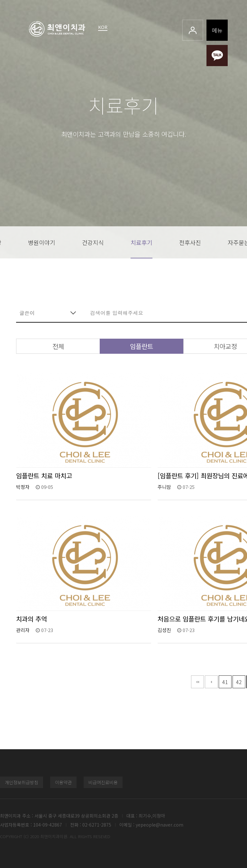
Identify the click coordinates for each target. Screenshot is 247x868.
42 (239, 682)
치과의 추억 (32, 619)
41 (225, 682)
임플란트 (142, 346)
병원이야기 (42, 242)
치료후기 (142, 242)
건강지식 (93, 242)
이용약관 (63, 782)
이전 (211, 682)
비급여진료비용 (103, 782)
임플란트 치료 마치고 (44, 476)
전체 (58, 346)
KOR (103, 27)
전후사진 (190, 242)
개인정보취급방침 (22, 782)
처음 (197, 682)
